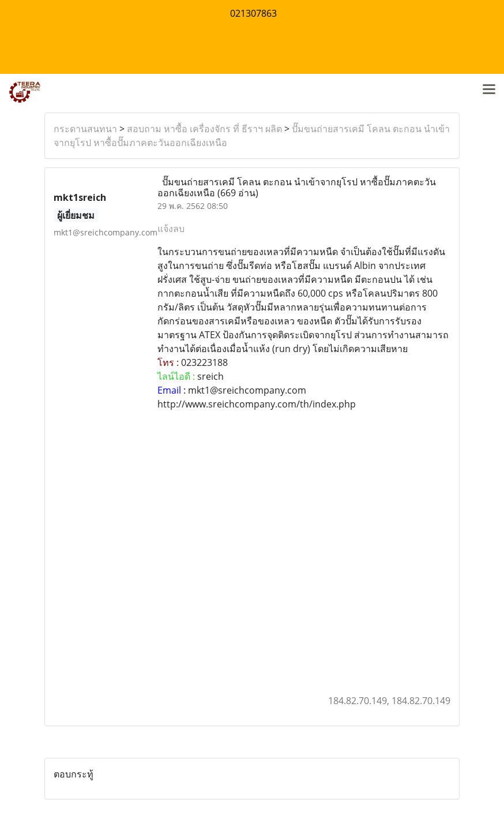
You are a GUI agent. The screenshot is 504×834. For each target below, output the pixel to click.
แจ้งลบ (171, 229)
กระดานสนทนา (85, 129)
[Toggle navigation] (489, 90)
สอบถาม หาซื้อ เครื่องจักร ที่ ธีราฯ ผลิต (204, 129)
